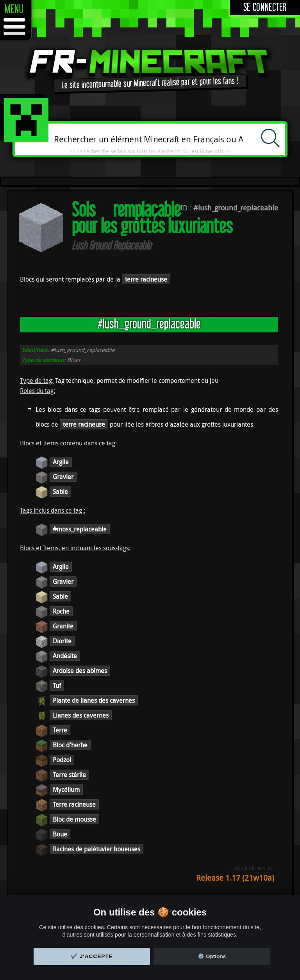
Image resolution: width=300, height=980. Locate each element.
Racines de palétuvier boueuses (96, 849)
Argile (61, 462)
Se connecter (265, 8)
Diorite (62, 641)
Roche (61, 611)
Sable (60, 492)
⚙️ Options (212, 956)
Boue (60, 834)
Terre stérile (69, 775)
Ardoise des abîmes (80, 671)
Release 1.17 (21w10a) (235, 878)
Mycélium (66, 790)
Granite (63, 626)
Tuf (57, 686)
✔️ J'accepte (92, 956)
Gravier (63, 477)
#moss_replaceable (80, 529)
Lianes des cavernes (81, 715)
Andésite (65, 656)
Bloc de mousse (74, 819)
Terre (60, 730)
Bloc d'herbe (70, 745)
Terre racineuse (74, 804)
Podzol (62, 760)
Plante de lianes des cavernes (94, 700)
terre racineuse (146, 279)
